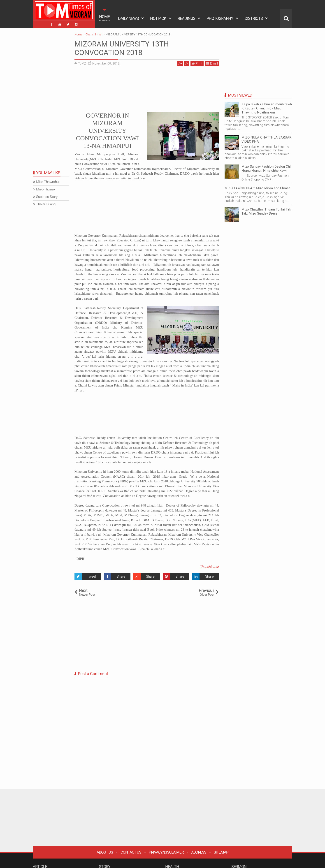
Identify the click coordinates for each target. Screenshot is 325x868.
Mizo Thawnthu (47, 182)
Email (212, 63)
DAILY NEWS (128, 18)
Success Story (47, 197)
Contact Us (131, 852)
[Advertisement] (147, 88)
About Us (105, 852)
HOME (104, 18)
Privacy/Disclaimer (166, 852)
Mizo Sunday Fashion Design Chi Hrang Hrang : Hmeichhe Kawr (266, 169)
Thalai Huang (46, 204)
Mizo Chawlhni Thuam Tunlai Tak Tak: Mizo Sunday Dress (266, 211)
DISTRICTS (254, 18)
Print (197, 63)
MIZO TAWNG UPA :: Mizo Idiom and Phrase (258, 188)
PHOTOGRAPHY (220, 18)
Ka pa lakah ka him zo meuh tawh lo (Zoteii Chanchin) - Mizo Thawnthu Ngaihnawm (267, 108)
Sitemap (221, 852)
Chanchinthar (209, 567)
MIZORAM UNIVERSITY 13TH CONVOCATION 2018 (122, 48)
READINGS (186, 18)
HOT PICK (158, 18)
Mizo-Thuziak (46, 189)
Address (199, 852)
